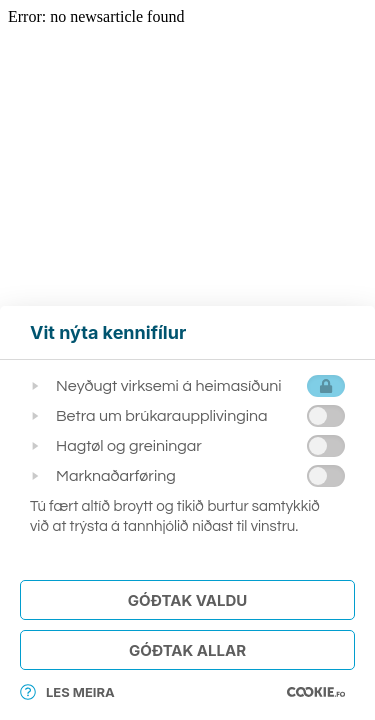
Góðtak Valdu (187, 600)
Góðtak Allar (187, 650)
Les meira (67, 692)
